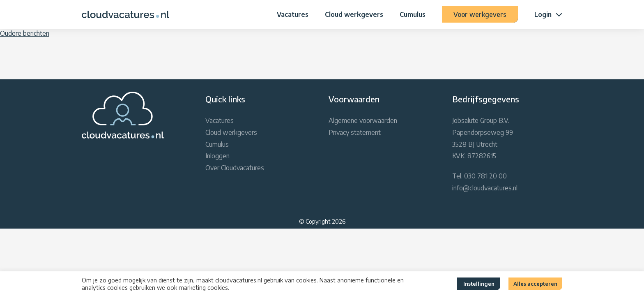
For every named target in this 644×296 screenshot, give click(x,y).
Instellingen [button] (479, 284)
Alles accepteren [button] (535, 284)
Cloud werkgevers (354, 14)
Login (543, 14)
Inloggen (217, 156)
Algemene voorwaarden (363, 120)
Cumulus (413, 14)
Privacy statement (355, 132)
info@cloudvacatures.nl (485, 188)
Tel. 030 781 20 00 (480, 176)
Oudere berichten (25, 33)
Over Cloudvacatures (235, 168)
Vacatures (293, 14)
